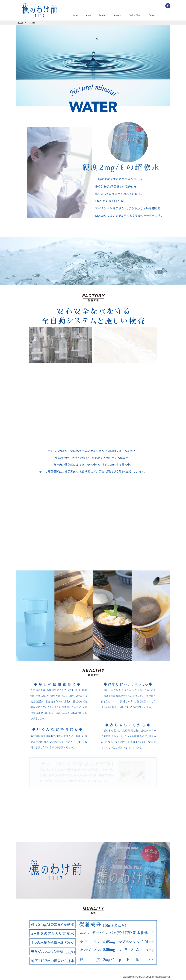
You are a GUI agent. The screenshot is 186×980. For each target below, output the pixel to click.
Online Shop (135, 15)
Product (103, 15)
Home (75, 15)
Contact (152, 15)
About (88, 15)
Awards (118, 15)
